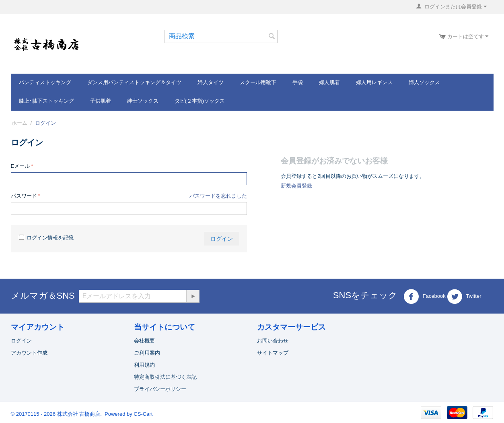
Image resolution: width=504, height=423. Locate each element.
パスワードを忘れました (218, 196)
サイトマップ (273, 353)
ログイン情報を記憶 (46, 238)
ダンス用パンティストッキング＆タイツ (134, 82)
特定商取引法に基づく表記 (165, 377)
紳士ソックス (143, 101)
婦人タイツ (211, 82)
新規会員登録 (296, 186)
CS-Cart (143, 414)
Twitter (464, 297)
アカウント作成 (29, 353)
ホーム (20, 123)
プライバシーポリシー (160, 389)
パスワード (24, 196)
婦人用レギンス (374, 82)
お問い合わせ (273, 341)
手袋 (298, 82)
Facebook (425, 297)
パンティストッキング (45, 82)
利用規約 (144, 365)
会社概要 (144, 341)
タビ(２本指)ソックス (200, 101)
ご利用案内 (147, 353)
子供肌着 (101, 101)
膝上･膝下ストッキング (46, 101)
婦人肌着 (329, 82)
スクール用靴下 (258, 82)
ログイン (222, 239)
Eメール (21, 166)
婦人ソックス (424, 82)
